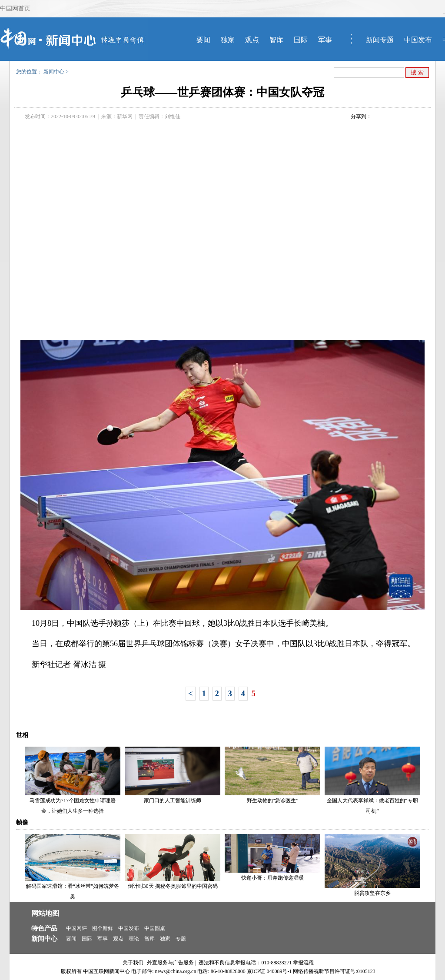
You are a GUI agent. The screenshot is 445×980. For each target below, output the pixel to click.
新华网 (125, 116)
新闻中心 (54, 72)
